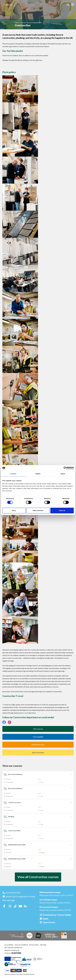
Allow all (62, 510)
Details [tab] (38, 474)
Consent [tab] (13, 474)
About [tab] (63, 474)
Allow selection (38, 510)
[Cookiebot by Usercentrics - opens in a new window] (65, 468)
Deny (14, 510)
